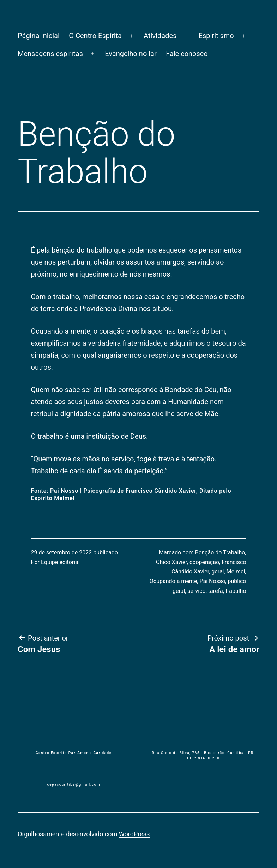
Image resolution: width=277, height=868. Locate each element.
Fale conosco (187, 54)
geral (218, 572)
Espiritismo (216, 36)
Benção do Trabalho (220, 553)
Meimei (236, 572)
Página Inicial (39, 36)
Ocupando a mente (173, 581)
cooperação (204, 562)
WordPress (134, 834)
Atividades (160, 36)
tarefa (216, 591)
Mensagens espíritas (50, 54)
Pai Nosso (213, 581)
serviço (196, 591)
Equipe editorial (60, 562)
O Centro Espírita (95, 36)
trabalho (236, 591)
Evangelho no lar (131, 54)
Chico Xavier (171, 562)
